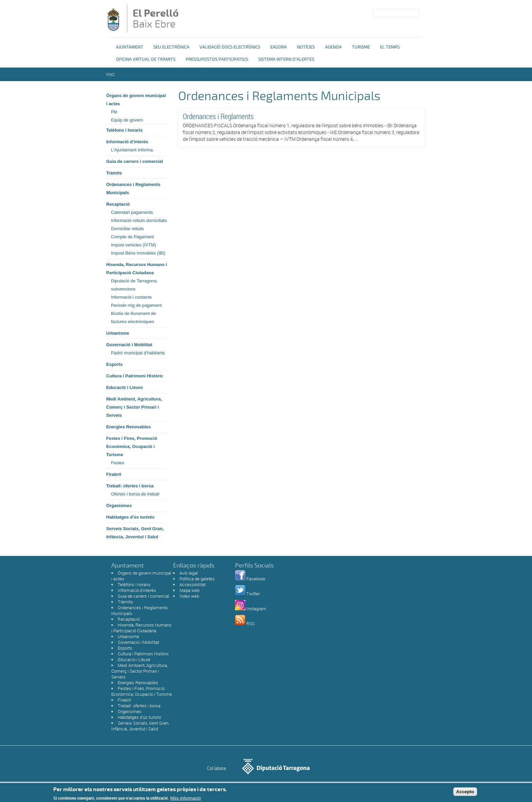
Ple (114, 112)
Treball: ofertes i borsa (130, 486)
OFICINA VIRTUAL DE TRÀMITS (146, 59)
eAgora (279, 47)
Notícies (306, 47)
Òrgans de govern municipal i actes (136, 100)
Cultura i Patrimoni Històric (135, 376)
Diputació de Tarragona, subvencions (134, 285)
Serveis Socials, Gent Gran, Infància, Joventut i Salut (135, 533)
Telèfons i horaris (124, 130)
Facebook (256, 579)
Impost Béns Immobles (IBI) (138, 253)
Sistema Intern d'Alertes (286, 59)
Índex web (189, 596)
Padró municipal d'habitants (138, 353)
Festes (118, 463)
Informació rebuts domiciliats (139, 220)
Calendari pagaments (132, 212)
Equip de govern (127, 120)
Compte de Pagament (132, 237)
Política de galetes (197, 579)
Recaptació (118, 204)
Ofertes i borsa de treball (135, 494)
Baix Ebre (160, 19)
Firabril (114, 474)
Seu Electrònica (171, 47)
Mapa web (189, 590)
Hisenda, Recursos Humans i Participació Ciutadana (137, 269)
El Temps (390, 47)
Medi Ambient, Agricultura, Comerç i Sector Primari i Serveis (134, 407)
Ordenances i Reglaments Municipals (133, 189)
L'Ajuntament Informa (132, 150)
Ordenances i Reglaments (218, 116)
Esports (114, 364)
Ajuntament (130, 47)
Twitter (253, 594)
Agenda (333, 47)
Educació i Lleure (125, 387)
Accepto (465, 793)
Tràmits (114, 173)
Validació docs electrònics (230, 47)
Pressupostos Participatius (217, 59)
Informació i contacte (131, 297)
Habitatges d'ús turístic (130, 517)
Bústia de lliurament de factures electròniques (133, 318)
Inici (110, 74)
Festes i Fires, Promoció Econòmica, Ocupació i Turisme (132, 446)
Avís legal (189, 573)
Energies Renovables (129, 427)
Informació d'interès (127, 142)
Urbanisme (118, 333)
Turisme (361, 47)
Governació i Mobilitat (129, 345)
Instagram (256, 609)
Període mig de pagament (136, 305)
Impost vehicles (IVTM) (134, 245)
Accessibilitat (193, 584)
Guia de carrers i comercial (135, 161)
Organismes (119, 506)
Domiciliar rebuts (127, 229)
